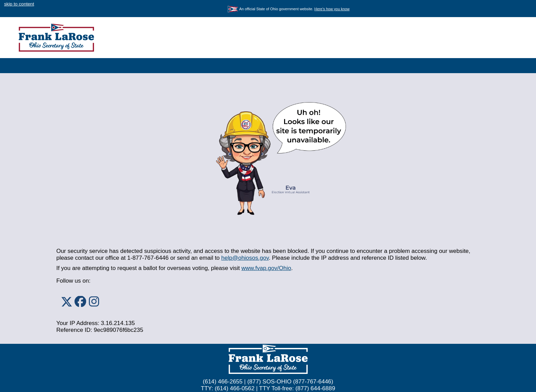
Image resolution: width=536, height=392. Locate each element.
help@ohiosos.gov (245, 258)
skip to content (19, 4)
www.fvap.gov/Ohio (266, 268)
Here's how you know (332, 9)
